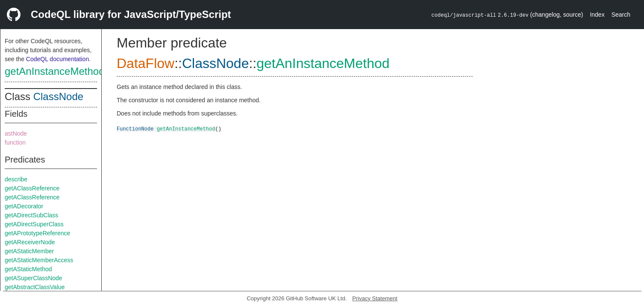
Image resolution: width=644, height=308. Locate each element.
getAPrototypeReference (37, 233)
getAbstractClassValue (35, 287)
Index (597, 15)
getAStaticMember (29, 251)
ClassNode (58, 96)
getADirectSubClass (31, 215)
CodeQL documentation (57, 59)
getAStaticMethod (28, 269)
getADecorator (24, 206)
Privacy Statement (375, 298)
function (15, 142)
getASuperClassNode (34, 278)
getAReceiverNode (30, 242)
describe (16, 179)
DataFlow (146, 63)
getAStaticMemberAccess (39, 260)
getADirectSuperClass (34, 224)
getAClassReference (32, 188)
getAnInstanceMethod (55, 71)
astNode (16, 133)
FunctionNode (135, 129)
